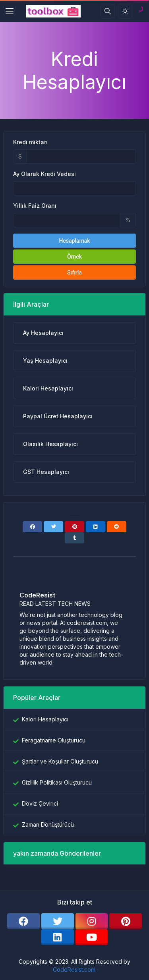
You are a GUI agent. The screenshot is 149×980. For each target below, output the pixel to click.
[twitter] (58, 921)
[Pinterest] (74, 527)
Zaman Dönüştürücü (48, 824)
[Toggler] (10, 11)
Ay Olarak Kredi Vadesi (45, 174)
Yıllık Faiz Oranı (35, 206)
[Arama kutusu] (108, 11)
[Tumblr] (74, 538)
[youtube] (92, 937)
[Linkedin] (96, 527)
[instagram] (92, 921)
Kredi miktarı (30, 142)
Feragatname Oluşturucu (54, 740)
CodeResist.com (74, 969)
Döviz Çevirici (40, 803)
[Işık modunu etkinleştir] (125, 11)
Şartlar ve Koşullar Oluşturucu (60, 761)
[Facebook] (32, 527)
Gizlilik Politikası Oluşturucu (57, 782)
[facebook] (23, 921)
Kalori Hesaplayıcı (45, 719)
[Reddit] (117, 527)
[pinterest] (126, 921)
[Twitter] (53, 527)
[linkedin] (58, 937)
